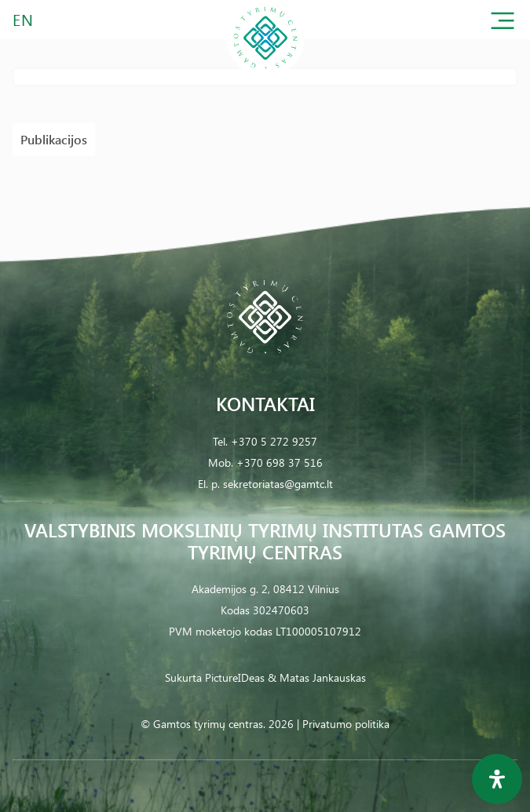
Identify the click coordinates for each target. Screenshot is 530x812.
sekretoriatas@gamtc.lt (278, 484)
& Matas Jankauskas (317, 677)
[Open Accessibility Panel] (497, 779)
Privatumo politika (346, 724)
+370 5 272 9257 (274, 441)
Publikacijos (54, 139)
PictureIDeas (235, 677)
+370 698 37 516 (280, 462)
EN (24, 19)
